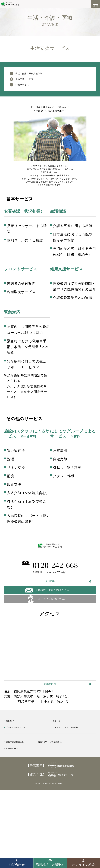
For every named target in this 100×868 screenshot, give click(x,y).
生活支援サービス (31, 82)
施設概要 (50, 626)
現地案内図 (50, 738)
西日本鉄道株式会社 (21, 805)
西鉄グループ (16, 811)
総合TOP (12, 778)
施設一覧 (59, 778)
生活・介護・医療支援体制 (38, 75)
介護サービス (27, 90)
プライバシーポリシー (23, 785)
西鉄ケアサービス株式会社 (73, 805)
